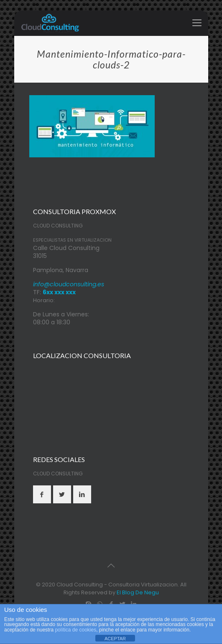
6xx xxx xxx (59, 292)
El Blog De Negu (138, 592)
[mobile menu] (197, 23)
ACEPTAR (115, 639)
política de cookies (75, 630)
